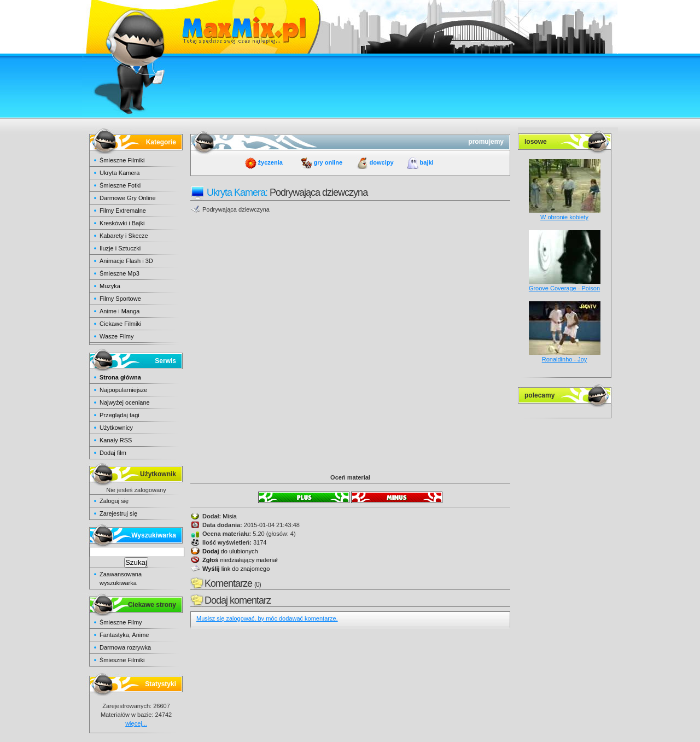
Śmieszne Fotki (120, 185)
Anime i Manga (119, 311)
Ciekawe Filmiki (120, 324)
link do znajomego (236, 569)
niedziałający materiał (240, 560)
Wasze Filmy (117, 336)
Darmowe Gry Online (128, 198)
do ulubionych (230, 551)
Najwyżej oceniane (125, 402)
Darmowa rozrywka (125, 647)
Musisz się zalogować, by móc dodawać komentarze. (267, 618)
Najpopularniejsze (123, 390)
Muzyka (110, 286)
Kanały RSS (116, 440)
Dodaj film (113, 453)
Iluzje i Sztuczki (120, 248)
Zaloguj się (114, 501)
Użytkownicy (116, 428)
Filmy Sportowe (120, 299)
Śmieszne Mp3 (119, 273)
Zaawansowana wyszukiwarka (121, 579)
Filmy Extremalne (123, 211)
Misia (230, 516)
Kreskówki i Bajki (122, 223)
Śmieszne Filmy (121, 622)
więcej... (136, 723)
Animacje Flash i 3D (126, 261)
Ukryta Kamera (119, 173)
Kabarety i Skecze (124, 236)
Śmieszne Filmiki (122, 160)
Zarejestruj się (118, 513)
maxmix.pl (350, 27)
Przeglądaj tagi (119, 415)
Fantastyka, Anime (124, 635)
